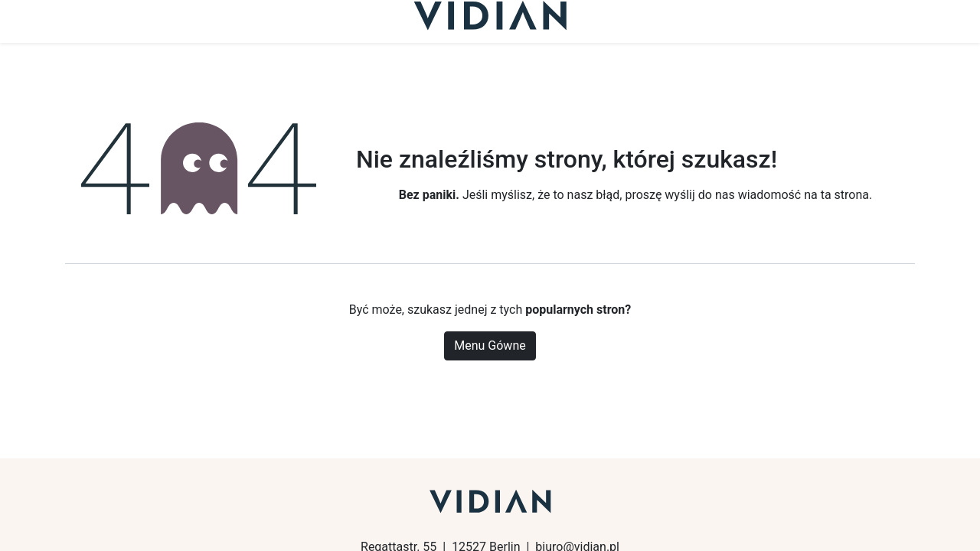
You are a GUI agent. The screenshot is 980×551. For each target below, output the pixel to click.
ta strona (845, 195)
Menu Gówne (490, 346)
